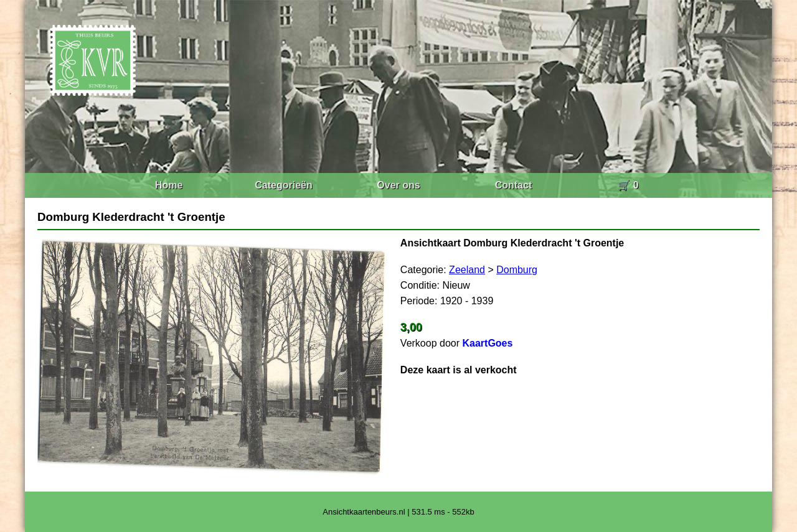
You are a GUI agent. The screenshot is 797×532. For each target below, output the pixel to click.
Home (169, 185)
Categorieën (283, 185)
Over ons (398, 185)
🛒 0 (628, 185)
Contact (514, 185)
